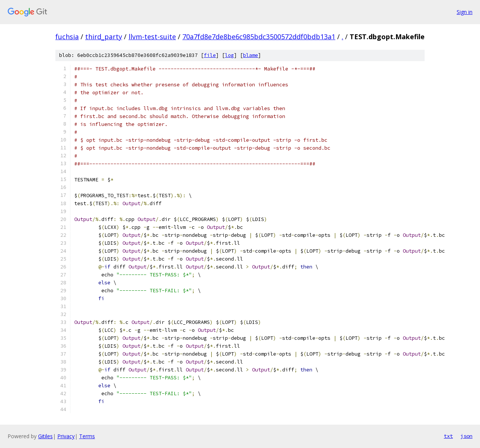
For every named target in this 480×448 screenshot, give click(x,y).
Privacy (66, 436)
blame (251, 55)
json (466, 436)
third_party (104, 37)
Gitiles (45, 436)
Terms (87, 436)
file (210, 55)
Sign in (465, 12)
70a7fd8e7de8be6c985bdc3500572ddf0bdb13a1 (259, 37)
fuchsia (67, 37)
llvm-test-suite (152, 37)
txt (448, 436)
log (229, 55)
